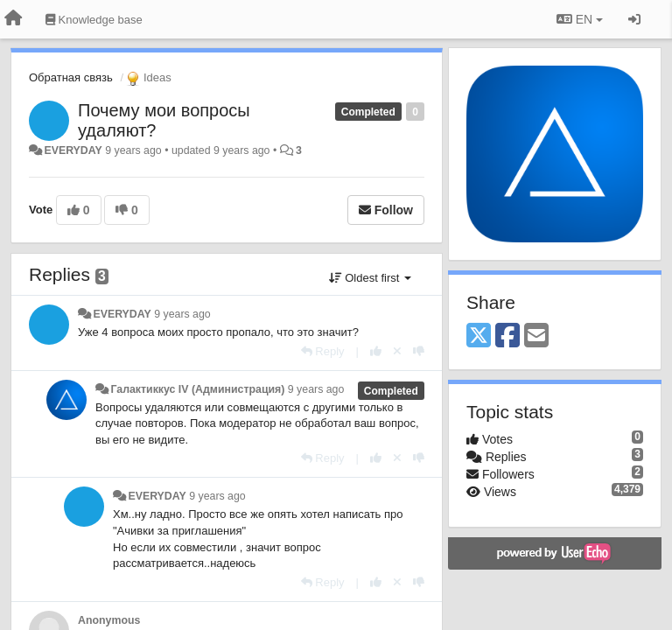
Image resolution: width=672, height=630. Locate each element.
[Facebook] (507, 336)
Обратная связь (71, 77)
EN (580, 19)
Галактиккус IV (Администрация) (197, 389)
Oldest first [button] (370, 278)
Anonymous (109, 620)
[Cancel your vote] (397, 351)
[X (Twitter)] (479, 336)
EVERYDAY (73, 150)
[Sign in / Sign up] (634, 19)
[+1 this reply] (376, 351)
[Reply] (323, 351)
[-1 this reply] (419, 351)
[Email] (536, 336)
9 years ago (182, 314)
